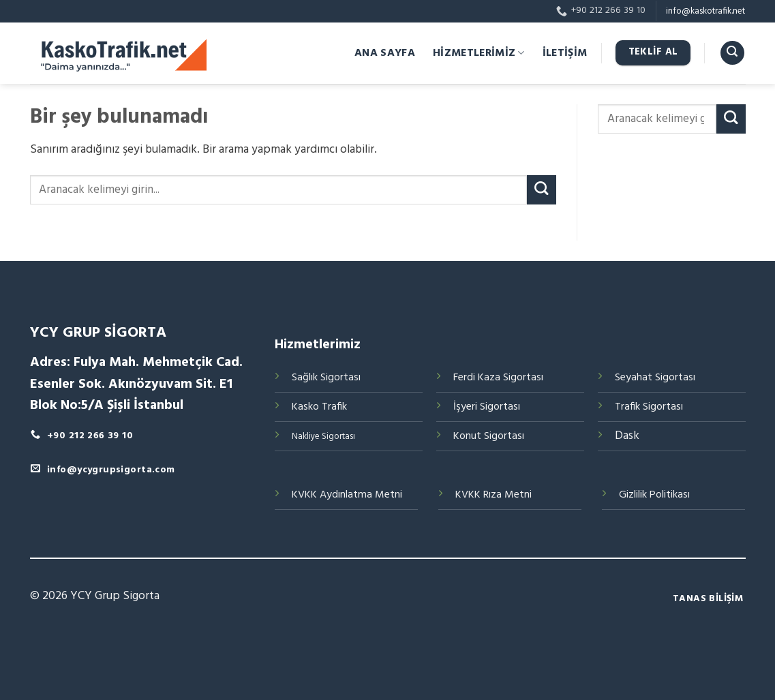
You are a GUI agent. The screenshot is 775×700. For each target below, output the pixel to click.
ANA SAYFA (385, 53)
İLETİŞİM (565, 53)
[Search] (732, 53)
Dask (627, 436)
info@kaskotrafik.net (705, 11)
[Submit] (542, 190)
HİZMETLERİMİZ (479, 53)
